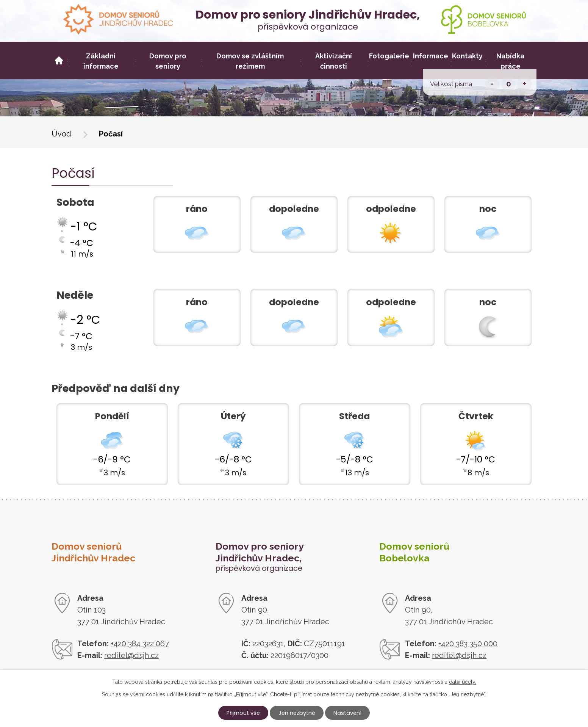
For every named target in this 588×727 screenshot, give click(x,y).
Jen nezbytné (297, 713)
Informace (431, 56)
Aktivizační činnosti (334, 61)
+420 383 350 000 (468, 644)
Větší (525, 84)
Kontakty (467, 56)
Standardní (509, 84)
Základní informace (101, 61)
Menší (492, 84)
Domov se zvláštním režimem (250, 61)
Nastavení (347, 713)
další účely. (463, 682)
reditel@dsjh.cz (131, 655)
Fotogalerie (389, 56)
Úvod (61, 134)
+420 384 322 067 (140, 644)
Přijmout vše (243, 713)
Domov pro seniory (168, 61)
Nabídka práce (510, 61)
